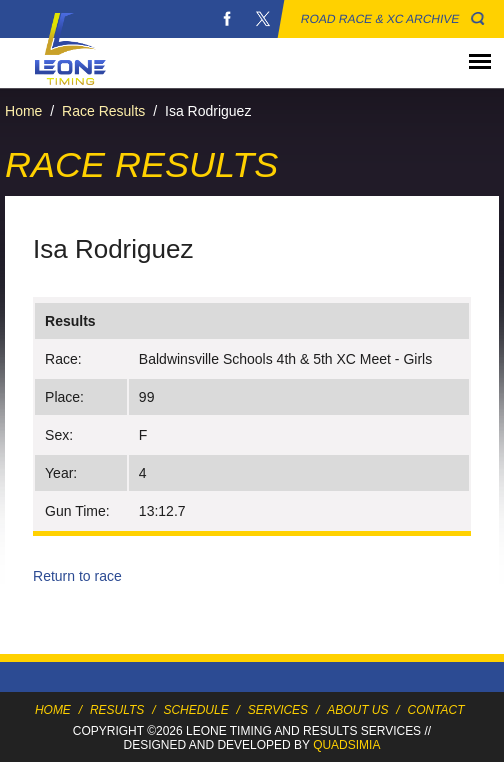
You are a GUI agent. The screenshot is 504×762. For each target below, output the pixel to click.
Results (117, 710)
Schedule (195, 710)
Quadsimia (346, 745)
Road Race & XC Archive (380, 19)
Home (23, 111)
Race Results (103, 111)
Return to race (77, 576)
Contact (436, 710)
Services (278, 710)
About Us (357, 710)
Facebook (227, 19)
